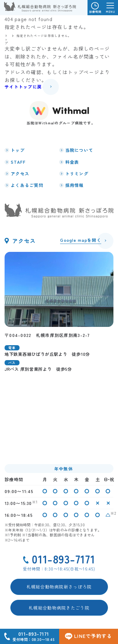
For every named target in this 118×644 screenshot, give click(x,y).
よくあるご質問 (27, 185)
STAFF (18, 162)
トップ (18, 150)
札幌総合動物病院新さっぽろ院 (59, 587)
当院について (79, 150)
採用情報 (75, 185)
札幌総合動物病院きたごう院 (59, 608)
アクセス (20, 174)
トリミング (77, 174)
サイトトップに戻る (26, 87)
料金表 (72, 162)
